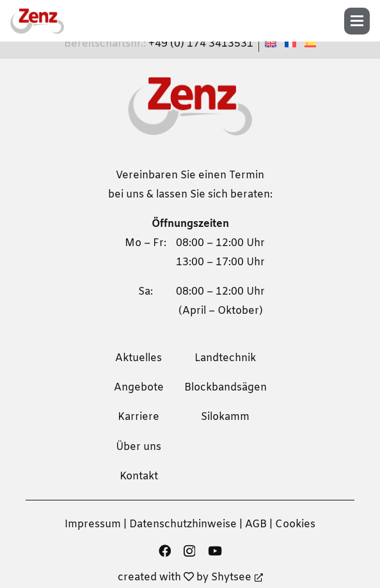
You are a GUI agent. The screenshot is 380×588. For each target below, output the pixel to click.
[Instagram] (189, 551)
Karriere (139, 417)
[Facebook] (165, 551)
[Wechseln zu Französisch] (292, 44)
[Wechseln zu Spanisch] (312, 44)
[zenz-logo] (37, 21)
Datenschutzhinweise (183, 524)
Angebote (139, 388)
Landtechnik (225, 358)
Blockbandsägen (226, 388)
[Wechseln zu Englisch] (273, 44)
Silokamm (225, 417)
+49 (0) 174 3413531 (201, 44)
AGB (256, 524)
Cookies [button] (295, 524)
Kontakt (139, 476)
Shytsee (237, 577)
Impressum (93, 524)
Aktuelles (139, 358)
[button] (361, 21)
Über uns (139, 447)
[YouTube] (215, 551)
